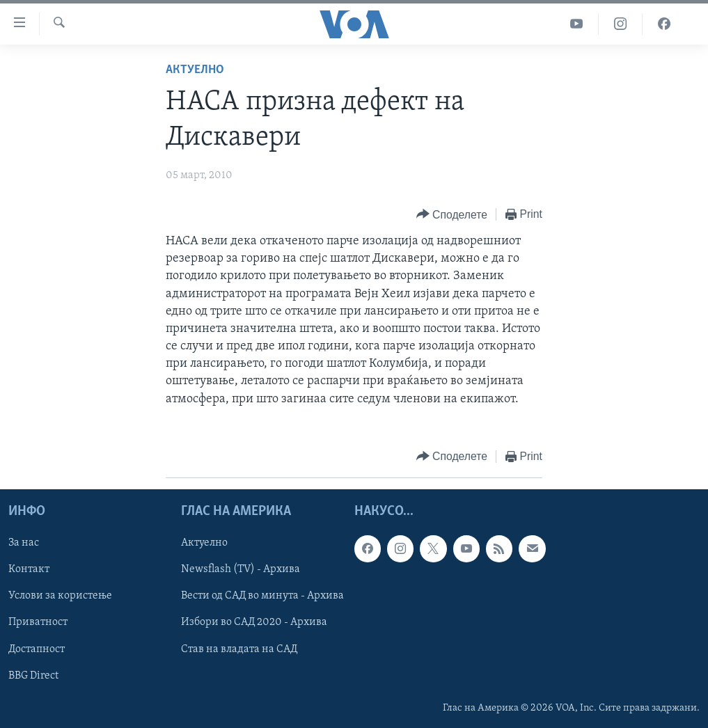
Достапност (37, 649)
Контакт (29, 569)
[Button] (452, 215)
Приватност (38, 622)
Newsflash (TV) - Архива (241, 569)
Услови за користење (60, 596)
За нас (24, 543)
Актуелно (195, 70)
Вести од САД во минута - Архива (262, 596)
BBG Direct (33, 676)
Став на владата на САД (239, 649)
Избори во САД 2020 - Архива (254, 622)
